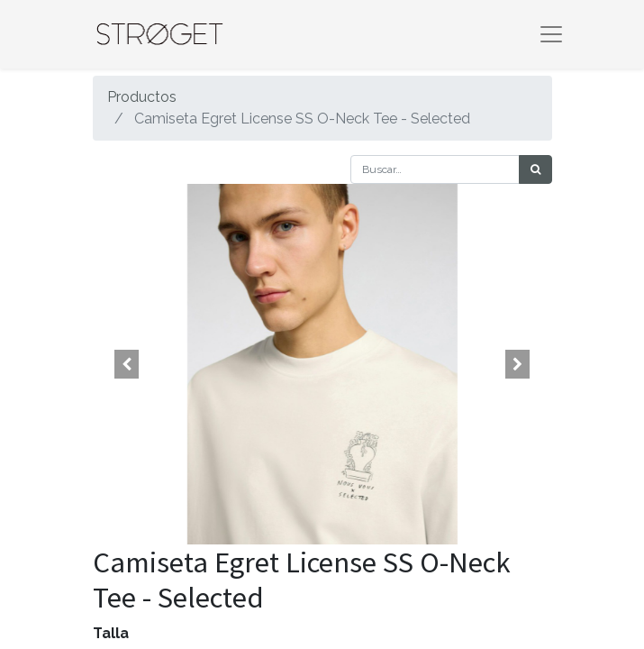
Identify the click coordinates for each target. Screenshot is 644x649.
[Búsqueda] (535, 169)
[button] (127, 364)
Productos (142, 97)
